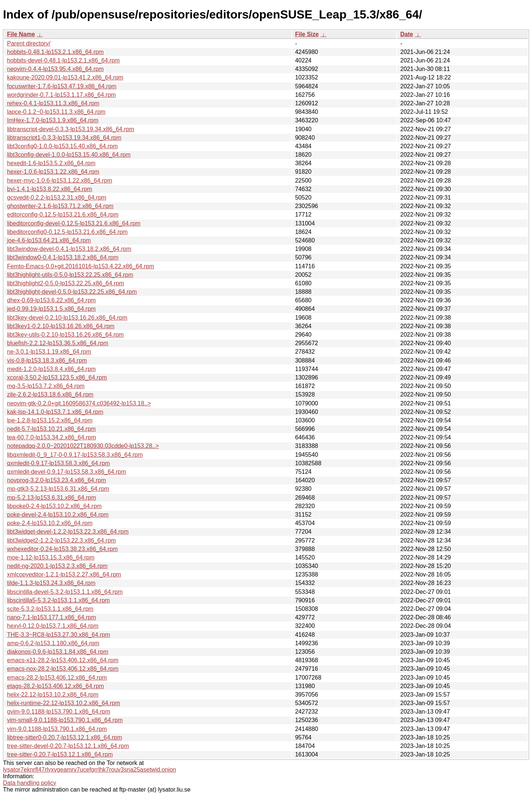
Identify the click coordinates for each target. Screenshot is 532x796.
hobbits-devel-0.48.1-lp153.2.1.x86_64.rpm (63, 60)
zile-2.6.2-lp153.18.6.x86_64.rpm (50, 394)
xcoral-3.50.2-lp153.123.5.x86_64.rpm (57, 377)
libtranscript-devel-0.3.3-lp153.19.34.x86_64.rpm (71, 129)
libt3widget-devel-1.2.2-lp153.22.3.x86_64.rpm (68, 532)
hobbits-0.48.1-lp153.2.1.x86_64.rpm (55, 52)
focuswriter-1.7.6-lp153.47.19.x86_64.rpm (62, 86)
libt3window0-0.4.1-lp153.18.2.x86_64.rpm (63, 257)
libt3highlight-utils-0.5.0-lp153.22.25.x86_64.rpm (70, 275)
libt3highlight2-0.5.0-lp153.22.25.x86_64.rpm (66, 283)
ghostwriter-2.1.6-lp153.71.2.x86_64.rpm (60, 206)
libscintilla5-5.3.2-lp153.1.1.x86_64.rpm (58, 600)
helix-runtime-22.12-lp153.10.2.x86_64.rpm (64, 703)
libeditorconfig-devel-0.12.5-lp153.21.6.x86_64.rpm (74, 223)
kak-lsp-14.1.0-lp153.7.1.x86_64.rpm (55, 412)
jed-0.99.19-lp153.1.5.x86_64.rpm (51, 309)
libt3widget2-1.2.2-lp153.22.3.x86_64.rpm (61, 540)
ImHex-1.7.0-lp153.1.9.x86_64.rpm (53, 120)
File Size (307, 34)
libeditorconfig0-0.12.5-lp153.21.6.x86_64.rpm (67, 232)
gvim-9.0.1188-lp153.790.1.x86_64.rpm (59, 712)
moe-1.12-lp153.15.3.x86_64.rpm (51, 557)
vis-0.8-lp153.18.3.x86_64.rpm (47, 360)
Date (407, 34)
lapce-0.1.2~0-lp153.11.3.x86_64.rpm (56, 112)
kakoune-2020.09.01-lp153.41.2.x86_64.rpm (65, 77)
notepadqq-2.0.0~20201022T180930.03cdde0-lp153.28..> (83, 446)
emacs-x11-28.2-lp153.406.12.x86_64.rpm (63, 660)
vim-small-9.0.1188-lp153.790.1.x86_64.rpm (65, 720)
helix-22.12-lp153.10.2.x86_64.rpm (53, 695)
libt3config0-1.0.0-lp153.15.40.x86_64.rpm (62, 146)
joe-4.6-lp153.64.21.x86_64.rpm (49, 240)
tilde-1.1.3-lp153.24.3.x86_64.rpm (51, 583)
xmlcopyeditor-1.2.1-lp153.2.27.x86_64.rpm (64, 574)
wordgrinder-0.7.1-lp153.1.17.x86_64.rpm (61, 95)
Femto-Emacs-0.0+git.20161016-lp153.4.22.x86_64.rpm (81, 266)
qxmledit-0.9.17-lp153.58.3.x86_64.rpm (58, 463)
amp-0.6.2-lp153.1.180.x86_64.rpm (53, 643)
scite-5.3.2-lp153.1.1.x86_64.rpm (50, 609)
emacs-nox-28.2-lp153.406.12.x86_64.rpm (63, 669)
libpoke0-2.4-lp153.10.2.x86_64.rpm (54, 506)
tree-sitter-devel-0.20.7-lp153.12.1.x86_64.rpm (68, 746)
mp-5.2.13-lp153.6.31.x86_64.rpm (52, 498)
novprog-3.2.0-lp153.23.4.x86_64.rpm (57, 480)
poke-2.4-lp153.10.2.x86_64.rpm (50, 523)
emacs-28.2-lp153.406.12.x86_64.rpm (57, 678)
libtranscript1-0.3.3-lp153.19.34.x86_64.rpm (64, 138)
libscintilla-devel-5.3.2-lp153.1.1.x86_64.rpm (65, 592)
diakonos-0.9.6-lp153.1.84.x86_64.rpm (58, 652)
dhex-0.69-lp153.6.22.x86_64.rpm (51, 300)
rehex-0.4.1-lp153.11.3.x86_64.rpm (53, 103)
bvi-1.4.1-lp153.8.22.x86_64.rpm (50, 189)
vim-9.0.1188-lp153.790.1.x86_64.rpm (57, 729)
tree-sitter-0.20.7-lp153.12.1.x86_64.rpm (60, 754)
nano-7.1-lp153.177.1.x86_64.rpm (52, 617)
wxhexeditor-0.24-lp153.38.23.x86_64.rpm (62, 549)
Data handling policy (30, 783)
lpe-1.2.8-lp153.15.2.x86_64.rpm (50, 420)
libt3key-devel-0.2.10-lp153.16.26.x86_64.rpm (67, 318)
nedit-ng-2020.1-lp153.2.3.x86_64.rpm (57, 566)
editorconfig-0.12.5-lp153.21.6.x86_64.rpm (63, 215)
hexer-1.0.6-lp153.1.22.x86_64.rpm (53, 172)
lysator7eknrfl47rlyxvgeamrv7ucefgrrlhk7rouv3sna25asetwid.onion (90, 770)
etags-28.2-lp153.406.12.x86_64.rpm (55, 686)
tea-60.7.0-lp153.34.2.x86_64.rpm (52, 437)
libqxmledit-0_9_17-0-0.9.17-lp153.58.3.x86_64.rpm (75, 455)
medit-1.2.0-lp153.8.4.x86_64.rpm (51, 369)
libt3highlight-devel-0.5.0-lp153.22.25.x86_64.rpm (72, 292)
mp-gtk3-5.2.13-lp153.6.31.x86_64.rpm (58, 489)
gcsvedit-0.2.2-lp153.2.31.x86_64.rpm (57, 198)
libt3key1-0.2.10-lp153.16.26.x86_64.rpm (61, 326)
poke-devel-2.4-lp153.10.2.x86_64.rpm (58, 515)
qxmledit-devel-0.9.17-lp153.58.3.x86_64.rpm (66, 472)
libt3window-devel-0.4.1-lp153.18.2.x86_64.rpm (69, 249)
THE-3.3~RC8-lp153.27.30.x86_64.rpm (59, 635)
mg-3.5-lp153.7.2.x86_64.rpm (46, 386)
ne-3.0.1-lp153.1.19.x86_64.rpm (49, 352)
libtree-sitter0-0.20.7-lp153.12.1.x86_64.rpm (64, 737)
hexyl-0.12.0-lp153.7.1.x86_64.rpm (53, 626)
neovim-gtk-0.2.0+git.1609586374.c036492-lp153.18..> (79, 403)
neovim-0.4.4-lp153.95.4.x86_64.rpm (55, 69)
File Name (21, 34)
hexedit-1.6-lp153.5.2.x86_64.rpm (51, 163)
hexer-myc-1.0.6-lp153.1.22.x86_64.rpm (60, 181)
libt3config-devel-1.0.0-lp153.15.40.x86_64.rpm (69, 155)
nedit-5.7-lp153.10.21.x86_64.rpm (51, 429)
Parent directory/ (29, 43)
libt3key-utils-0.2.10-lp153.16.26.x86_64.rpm (65, 335)
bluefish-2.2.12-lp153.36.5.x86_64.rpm (58, 343)
